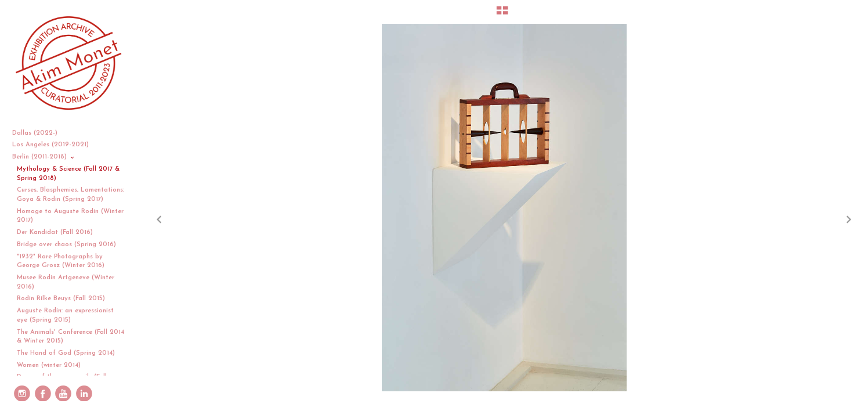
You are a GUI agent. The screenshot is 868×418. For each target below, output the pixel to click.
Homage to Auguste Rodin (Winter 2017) (70, 216)
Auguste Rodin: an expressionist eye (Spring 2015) (65, 316)
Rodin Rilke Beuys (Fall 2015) (61, 299)
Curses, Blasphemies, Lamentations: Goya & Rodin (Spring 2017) (70, 195)
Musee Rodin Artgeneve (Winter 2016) (66, 282)
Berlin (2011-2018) (44, 157)
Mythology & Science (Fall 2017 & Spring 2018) (68, 174)
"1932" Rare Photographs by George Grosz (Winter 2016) (61, 262)
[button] (502, 15)
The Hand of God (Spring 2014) (66, 353)
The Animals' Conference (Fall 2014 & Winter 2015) (70, 337)
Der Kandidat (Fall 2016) (55, 233)
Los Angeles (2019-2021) (55, 145)
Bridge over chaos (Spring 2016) (66, 245)
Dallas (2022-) (39, 133)
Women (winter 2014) (49, 365)
